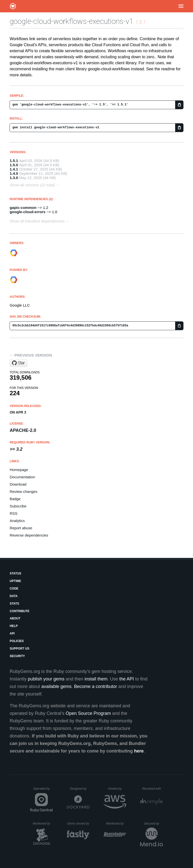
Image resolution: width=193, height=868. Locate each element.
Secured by (153, 824)
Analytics (17, 521)
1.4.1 (14, 169)
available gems (57, 686)
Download (18, 484)
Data (14, 596)
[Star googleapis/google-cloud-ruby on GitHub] (18, 363)
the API (127, 679)
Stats (14, 604)
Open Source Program (88, 713)
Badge (15, 499)
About (15, 618)
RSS (13, 513)
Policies (17, 641)
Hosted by (117, 789)
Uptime (15, 581)
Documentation (22, 477)
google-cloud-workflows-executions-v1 (71, 21)
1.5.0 (14, 165)
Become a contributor (96, 686)
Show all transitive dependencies (37, 221)
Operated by (43, 790)
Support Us (19, 649)
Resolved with (153, 789)
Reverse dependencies (29, 535)
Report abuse (21, 528)
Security (17, 656)
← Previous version (31, 355)
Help (14, 626)
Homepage (19, 470)
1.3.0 (14, 178)
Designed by (80, 789)
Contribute (19, 611)
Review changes (23, 491)
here (139, 751)
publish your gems (46, 679)
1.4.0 (14, 173)
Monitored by (43, 824)
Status (15, 573)
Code (14, 589)
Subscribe (18, 506)
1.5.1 (14, 161)
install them (96, 679)
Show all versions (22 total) (32, 185)
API (12, 633)
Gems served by (78, 824)
